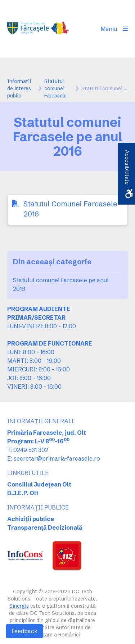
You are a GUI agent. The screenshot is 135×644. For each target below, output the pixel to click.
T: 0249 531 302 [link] (28, 450)
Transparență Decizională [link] (45, 527)
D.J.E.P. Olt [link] (23, 493)
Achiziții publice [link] (31, 519)
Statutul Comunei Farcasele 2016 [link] (70, 209)
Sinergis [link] (19, 606)
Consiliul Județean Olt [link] (39, 484)
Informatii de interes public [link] (19, 88)
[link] (39, 29)
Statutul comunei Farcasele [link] (55, 88)
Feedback (24, 631)
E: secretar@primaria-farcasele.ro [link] (54, 458)
